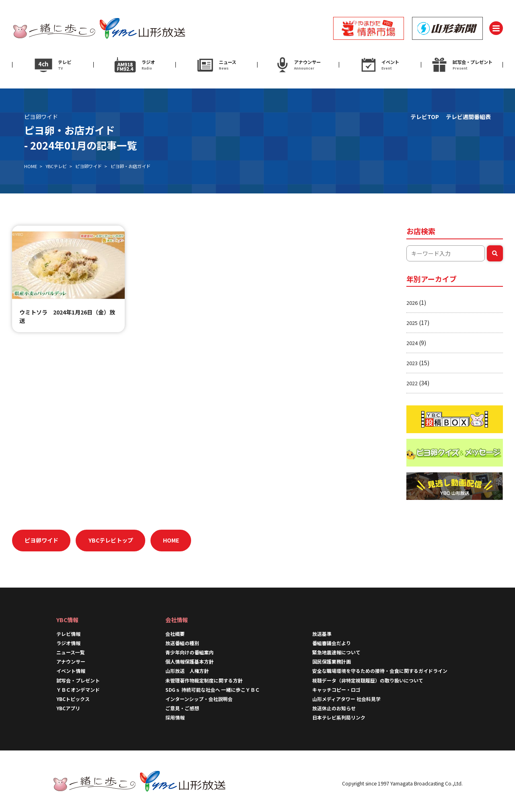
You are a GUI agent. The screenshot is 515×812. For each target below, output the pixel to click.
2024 (412, 343)
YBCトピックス (73, 699)
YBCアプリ (68, 708)
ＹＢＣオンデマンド (78, 690)
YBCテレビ (56, 166)
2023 (412, 363)
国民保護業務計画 (332, 661)
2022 (412, 383)
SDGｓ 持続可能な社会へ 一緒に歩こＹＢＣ (213, 690)
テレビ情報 (68, 634)
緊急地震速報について (336, 652)
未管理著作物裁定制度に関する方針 (204, 680)
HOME (31, 166)
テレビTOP (425, 117)
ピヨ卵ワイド (89, 166)
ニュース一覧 (71, 652)
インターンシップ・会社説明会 (199, 699)
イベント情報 (71, 671)
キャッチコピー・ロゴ (336, 690)
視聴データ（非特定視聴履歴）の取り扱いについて (368, 680)
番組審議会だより (332, 643)
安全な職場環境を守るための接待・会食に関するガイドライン (380, 671)
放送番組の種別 (182, 643)
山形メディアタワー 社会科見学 (346, 699)
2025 (412, 323)
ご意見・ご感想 (182, 708)
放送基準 (322, 634)
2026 (412, 303)
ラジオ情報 (68, 643)
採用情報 (175, 717)
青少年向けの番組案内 (190, 652)
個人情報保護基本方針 (190, 661)
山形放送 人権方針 (187, 671)
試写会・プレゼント (78, 680)
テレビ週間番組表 (468, 117)
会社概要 (175, 634)
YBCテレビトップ (111, 540)
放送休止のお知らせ (334, 708)
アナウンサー (71, 661)
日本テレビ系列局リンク (339, 717)
